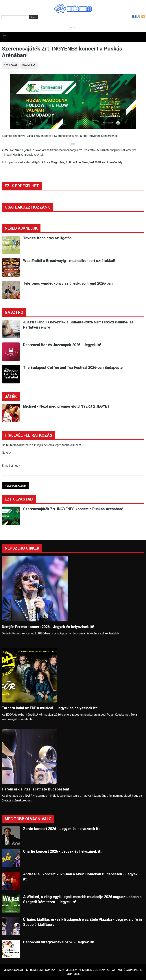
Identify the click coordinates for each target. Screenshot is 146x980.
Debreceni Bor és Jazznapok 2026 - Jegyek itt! (62, 345)
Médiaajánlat (13, 970)
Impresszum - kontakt (41, 970)
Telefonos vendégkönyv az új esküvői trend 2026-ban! (68, 283)
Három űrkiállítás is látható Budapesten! (35, 789)
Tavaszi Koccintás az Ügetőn (47, 238)
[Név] (73, 459)
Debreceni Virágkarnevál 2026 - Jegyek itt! (59, 942)
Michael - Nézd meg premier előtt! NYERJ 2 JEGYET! (67, 406)
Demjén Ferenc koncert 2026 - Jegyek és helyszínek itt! (48, 627)
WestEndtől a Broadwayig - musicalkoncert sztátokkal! (69, 261)
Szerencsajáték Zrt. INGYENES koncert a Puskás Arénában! (73, 509)
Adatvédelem (68, 970)
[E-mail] (73, 472)
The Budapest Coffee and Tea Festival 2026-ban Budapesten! (74, 368)
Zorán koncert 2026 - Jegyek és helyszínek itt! (62, 829)
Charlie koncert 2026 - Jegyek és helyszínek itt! (63, 851)
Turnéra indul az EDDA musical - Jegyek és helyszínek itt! (50, 708)
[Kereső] (15, 17)
